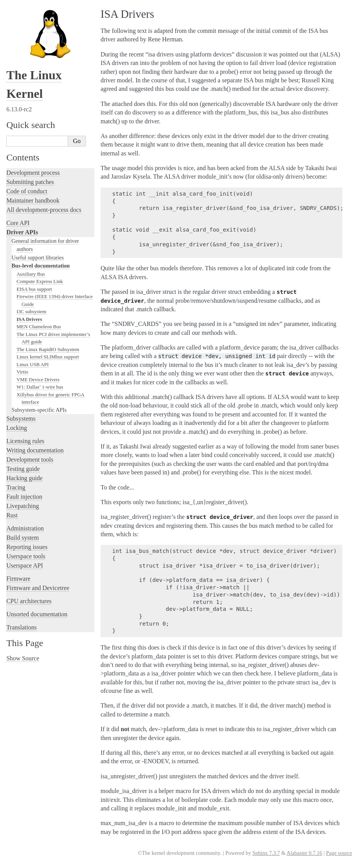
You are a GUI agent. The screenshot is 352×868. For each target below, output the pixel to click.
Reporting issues (27, 547)
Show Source (23, 658)
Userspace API (25, 565)
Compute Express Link (40, 281)
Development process (33, 173)
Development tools (30, 460)
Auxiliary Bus (31, 274)
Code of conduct (27, 191)
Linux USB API (33, 364)
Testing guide (23, 469)
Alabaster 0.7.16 (304, 853)
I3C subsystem (32, 311)
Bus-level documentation (41, 266)
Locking (16, 428)
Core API (18, 223)
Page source (339, 853)
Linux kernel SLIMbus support (48, 357)
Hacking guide (24, 478)
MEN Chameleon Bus (39, 327)
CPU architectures (29, 601)
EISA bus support (34, 289)
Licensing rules (25, 441)
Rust (12, 515)
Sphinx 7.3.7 (266, 853)
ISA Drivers (29, 319)
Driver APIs (22, 232)
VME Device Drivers (38, 379)
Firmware (18, 579)
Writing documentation (35, 450)
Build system (22, 538)
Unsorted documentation (37, 614)
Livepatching (22, 506)
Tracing (16, 487)
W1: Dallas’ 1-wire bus (40, 387)
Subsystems (21, 419)
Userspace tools (26, 556)
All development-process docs (44, 210)
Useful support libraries (38, 258)
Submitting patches (30, 182)
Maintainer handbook (33, 200)
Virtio (22, 372)
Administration (25, 528)
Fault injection (24, 497)
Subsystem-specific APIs (39, 410)
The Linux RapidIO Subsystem (48, 349)
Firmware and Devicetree (38, 588)
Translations (21, 627)
